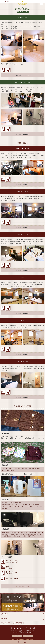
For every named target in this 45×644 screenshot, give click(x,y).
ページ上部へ (22, 642)
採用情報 (21, 623)
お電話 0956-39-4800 (22, 586)
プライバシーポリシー (6, 623)
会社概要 (16, 623)
